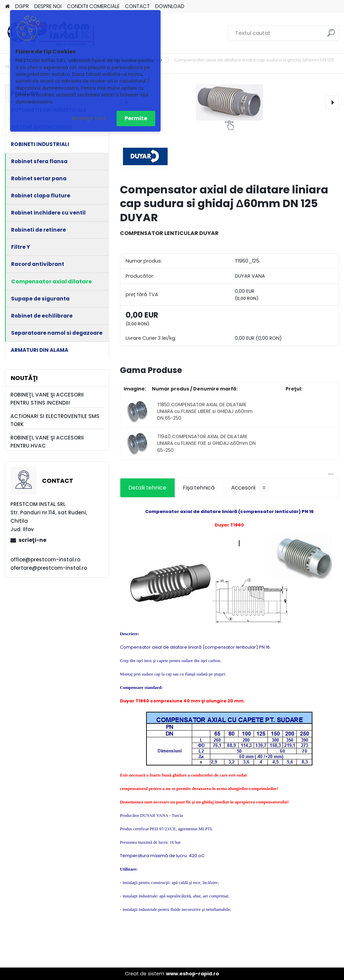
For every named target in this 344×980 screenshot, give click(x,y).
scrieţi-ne (32, 540)
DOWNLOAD (170, 6)
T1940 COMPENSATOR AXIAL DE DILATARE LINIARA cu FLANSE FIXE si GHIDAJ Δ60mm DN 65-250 (206, 444)
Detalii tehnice (147, 488)
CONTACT (137, 6)
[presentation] (332, 102)
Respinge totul (89, 118)
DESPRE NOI (48, 6)
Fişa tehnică (199, 488)
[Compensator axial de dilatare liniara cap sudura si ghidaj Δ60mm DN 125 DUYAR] (229, 102)
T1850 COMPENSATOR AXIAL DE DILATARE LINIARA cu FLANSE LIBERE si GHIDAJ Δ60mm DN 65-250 (205, 412)
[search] (331, 35)
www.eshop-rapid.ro (192, 974)
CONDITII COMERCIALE (93, 6)
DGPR (22, 6)
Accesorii (250, 488)
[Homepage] (7, 7)
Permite (136, 118)
